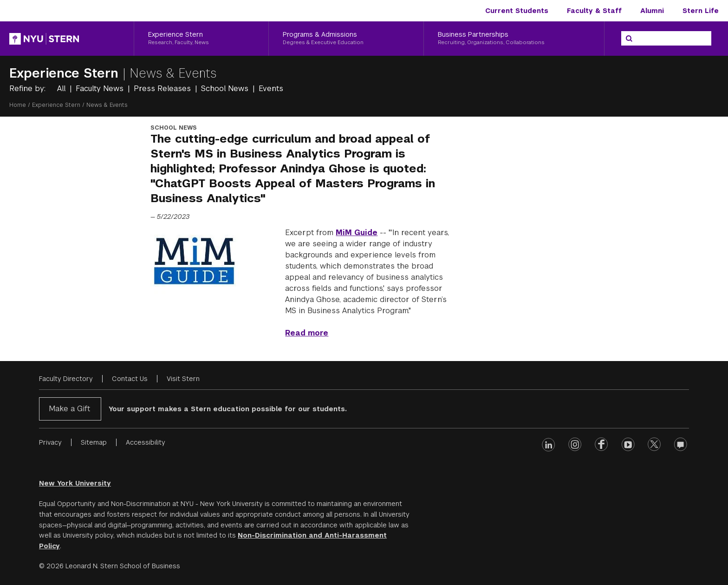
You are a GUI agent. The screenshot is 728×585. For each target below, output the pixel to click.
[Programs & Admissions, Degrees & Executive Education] (346, 39)
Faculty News (101, 89)
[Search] (629, 39)
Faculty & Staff (594, 11)
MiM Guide (357, 233)
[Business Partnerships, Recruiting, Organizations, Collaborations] (514, 39)
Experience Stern (66, 73)
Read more (307, 333)
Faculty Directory (66, 379)
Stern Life (701, 11)
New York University (75, 483)
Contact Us (130, 379)
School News (226, 89)
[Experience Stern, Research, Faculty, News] (201, 39)
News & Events (173, 73)
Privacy (50, 442)
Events (271, 89)
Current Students (517, 11)
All (62, 89)
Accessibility (146, 442)
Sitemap (94, 442)
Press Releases (163, 89)
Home (18, 105)
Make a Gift (69, 409)
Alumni (652, 11)
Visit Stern (183, 379)
